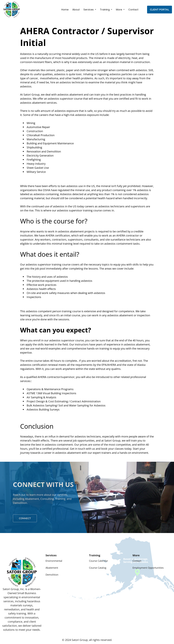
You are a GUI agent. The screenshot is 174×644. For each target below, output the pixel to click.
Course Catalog (98, 568)
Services (89, 10)
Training (105, 10)
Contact (133, 10)
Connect (25, 518)
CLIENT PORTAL (160, 10)
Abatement (52, 568)
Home (65, 10)
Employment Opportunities (148, 568)
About (76, 10)
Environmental (54, 561)
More (119, 10)
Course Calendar (98, 561)
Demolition (52, 575)
